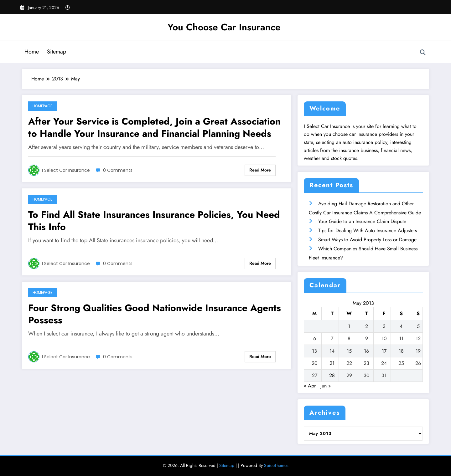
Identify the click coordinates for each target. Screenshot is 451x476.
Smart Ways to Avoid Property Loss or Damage (367, 240)
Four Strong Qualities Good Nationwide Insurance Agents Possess (155, 314)
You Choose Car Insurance (224, 27)
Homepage (42, 106)
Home (32, 52)
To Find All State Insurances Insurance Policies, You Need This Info (154, 221)
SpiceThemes (276, 465)
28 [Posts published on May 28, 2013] (332, 375)
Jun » (326, 386)
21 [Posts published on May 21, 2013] (332, 363)
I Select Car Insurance (66, 170)
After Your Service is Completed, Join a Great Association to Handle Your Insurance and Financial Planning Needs (154, 127)
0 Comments (118, 170)
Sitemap (57, 52)
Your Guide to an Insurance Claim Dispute (362, 221)
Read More (260, 170)
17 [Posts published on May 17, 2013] (384, 351)
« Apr (310, 386)
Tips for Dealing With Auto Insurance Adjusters (368, 230)
